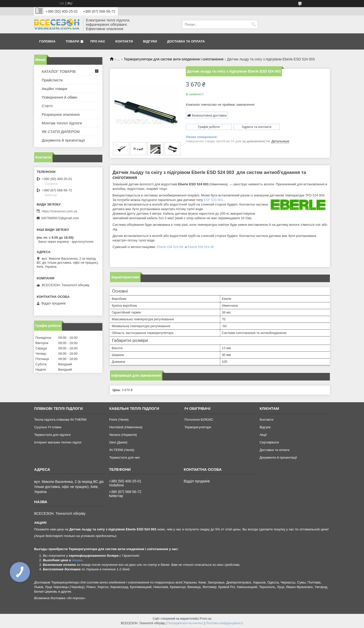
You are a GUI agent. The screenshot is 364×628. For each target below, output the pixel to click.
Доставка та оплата (186, 41)
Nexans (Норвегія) (123, 435)
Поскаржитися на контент (185, 623)
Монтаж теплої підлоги (62, 123)
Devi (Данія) (118, 442)
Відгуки (150, 41)
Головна (47, 41)
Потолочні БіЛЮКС (199, 420)
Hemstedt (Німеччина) (126, 427)
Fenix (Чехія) (119, 420)
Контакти (124, 41)
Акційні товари (54, 89)
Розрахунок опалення (61, 114)
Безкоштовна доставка (209, 115)
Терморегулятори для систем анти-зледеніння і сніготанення (174, 59)
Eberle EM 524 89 (170, 247)
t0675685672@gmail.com (60, 218)
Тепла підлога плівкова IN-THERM (60, 420)
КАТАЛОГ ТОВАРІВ (59, 71)
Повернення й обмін (59, 97)
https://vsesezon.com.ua (59, 211)
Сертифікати (269, 442)
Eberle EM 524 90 (201, 247)
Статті (47, 106)
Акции (77, 560)
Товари (72, 41)
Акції (263, 435)
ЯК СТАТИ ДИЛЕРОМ (61, 132)
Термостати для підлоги (52, 435)
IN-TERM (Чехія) (122, 450)
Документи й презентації (63, 140)
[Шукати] (253, 24)
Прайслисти (52, 80)
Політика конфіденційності (224, 623)
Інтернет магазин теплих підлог (58, 442)
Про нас (98, 41)
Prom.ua (206, 619)
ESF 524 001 (213, 200)
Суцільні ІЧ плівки (48, 427)
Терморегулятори (198, 427)
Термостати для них (124, 457)
